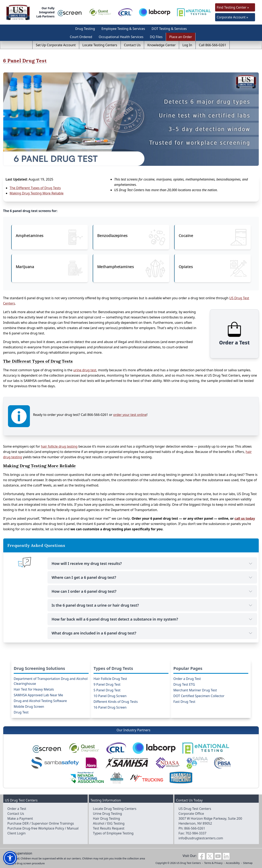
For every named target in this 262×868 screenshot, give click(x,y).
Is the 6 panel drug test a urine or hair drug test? (152, 605)
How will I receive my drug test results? (152, 563)
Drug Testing (85, 29)
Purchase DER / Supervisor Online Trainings (41, 823)
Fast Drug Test (184, 702)
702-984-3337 (196, 833)
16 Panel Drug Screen (110, 707)
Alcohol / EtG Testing (109, 823)
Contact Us (132, 45)
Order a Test (17, 809)
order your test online (130, 415)
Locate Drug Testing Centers (115, 809)
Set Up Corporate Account (56, 45)
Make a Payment (20, 818)
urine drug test (85, 370)
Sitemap (248, 863)
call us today (245, 518)
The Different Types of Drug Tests (35, 188)
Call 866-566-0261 (213, 45)
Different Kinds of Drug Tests (116, 702)
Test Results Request (109, 828)
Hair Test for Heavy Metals (34, 689)
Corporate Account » (232, 17)
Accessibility (233, 863)
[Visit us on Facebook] (202, 856)
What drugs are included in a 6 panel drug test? (152, 633)
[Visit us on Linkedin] (226, 856)
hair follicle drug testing (59, 446)
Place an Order (181, 37)
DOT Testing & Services (169, 29)
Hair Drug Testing (106, 818)
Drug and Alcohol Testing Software (40, 701)
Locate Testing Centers (100, 45)
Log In (187, 45)
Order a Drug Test (187, 679)
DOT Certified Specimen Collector (199, 696)
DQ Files (156, 37)
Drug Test (21, 712)
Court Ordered (81, 37)
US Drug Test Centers (189, 863)
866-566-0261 (195, 828)
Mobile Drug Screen (29, 707)
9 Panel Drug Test (107, 684)
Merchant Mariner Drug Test (195, 690)
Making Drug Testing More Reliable (37, 193)
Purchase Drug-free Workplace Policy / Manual (43, 828)
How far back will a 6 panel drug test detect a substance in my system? (152, 619)
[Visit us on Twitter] (210, 856)
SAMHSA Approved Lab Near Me (38, 695)
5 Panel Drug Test (107, 690)
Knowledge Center (161, 45)
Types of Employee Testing (113, 833)
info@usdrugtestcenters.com (201, 838)
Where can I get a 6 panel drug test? (152, 577)
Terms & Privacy (213, 863)
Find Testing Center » (233, 7)
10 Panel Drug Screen (110, 696)
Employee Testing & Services (123, 29)
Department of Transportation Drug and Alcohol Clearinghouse (51, 681)
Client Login (16, 833)
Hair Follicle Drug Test (110, 679)
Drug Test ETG (184, 684)
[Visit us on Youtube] (218, 856)
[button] (10, 858)
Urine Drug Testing (107, 814)
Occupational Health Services (121, 37)
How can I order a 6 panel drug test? (152, 591)
